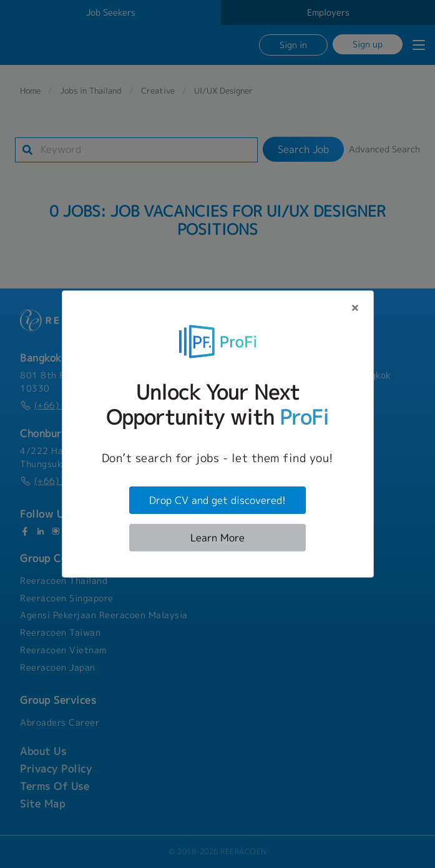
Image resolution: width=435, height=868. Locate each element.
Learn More (217, 538)
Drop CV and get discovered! (217, 500)
